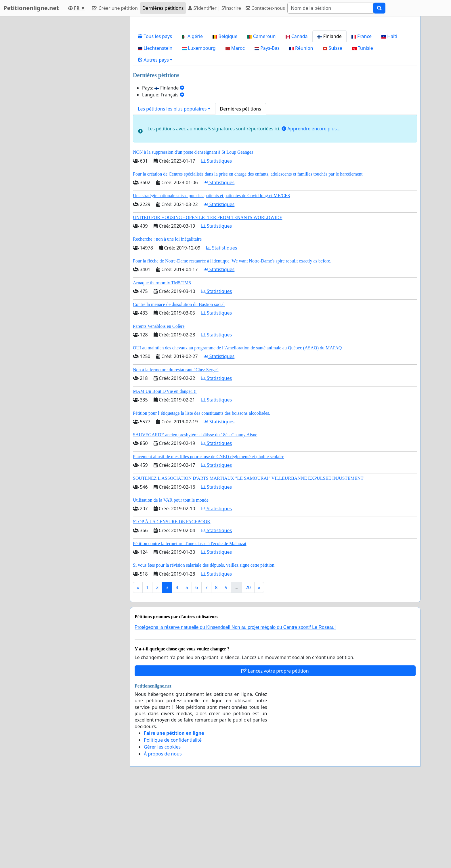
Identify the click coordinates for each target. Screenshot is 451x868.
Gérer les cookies (162, 827)
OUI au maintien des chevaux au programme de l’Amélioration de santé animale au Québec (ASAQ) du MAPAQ (237, 428)
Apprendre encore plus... (311, 209)
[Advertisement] (275, 66)
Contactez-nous (265, 8)
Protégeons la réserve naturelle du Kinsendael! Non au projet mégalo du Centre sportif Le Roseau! (235, 708)
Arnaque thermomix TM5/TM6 (162, 363)
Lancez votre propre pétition (275, 751)
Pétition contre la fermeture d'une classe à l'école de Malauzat (190, 624)
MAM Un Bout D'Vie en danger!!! (165, 472)
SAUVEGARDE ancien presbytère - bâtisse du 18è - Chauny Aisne (195, 515)
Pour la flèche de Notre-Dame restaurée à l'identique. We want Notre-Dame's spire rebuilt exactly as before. (232, 341)
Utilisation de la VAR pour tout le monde (171, 581)
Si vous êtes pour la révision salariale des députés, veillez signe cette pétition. (204, 646)
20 (248, 668)
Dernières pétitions (163, 8)
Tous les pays (155, 117)
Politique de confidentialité (173, 821)
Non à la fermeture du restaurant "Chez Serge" (176, 450)
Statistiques (217, 241)
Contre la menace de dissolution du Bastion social (179, 385)
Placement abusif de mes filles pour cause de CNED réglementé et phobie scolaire (209, 537)
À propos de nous (163, 834)
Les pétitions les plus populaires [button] (172, 189)
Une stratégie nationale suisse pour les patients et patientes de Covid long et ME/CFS (211, 276)
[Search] (330, 8)
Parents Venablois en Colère (159, 407)
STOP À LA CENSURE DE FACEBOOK (172, 602)
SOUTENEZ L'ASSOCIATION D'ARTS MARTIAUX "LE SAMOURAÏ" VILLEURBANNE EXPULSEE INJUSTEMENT (248, 559)
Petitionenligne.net (31, 8)
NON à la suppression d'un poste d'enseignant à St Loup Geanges (193, 233)
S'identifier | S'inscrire (215, 8)
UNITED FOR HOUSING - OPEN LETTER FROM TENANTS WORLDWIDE (208, 298)
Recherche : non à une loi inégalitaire (167, 320)
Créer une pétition (115, 8)
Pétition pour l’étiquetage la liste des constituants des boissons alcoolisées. (201, 494)
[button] (155, 140)
